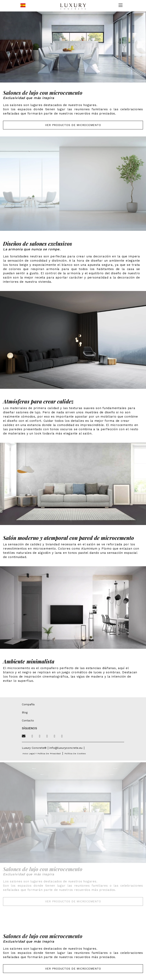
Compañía (28, 704)
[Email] (24, 736)
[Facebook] (40, 736)
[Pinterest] (47, 736)
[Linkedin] (62, 736)
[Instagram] (55, 736)
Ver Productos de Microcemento (73, 125)
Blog (25, 712)
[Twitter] (32, 736)
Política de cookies (75, 754)
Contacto (28, 720)
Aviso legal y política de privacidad (42, 754)
